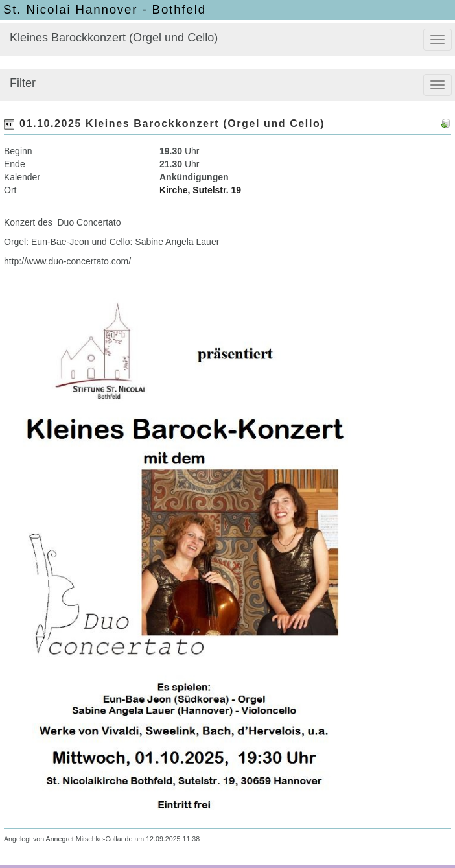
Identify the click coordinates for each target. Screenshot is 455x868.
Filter (23, 83)
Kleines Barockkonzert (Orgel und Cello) (114, 38)
